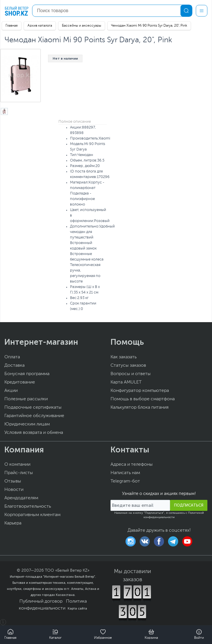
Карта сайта (77, 608)
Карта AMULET (126, 382)
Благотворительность (28, 507)
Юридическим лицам (27, 424)
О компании (17, 465)
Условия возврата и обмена (34, 433)
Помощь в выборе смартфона (143, 399)
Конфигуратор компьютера (140, 391)
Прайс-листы (19, 473)
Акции (11, 391)
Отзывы (13, 481)
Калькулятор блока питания (140, 408)
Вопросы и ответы (131, 374)
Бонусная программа (27, 374)
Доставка (14, 366)
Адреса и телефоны (132, 465)
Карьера (13, 523)
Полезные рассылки (26, 399)
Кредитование (20, 382)
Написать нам (125, 473)
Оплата (12, 357)
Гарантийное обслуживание (34, 416)
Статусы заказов (128, 366)
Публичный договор (41, 601)
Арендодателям (21, 498)
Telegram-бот (125, 481)
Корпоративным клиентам (32, 515)
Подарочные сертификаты (33, 408)
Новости (14, 490)
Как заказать (123, 357)
